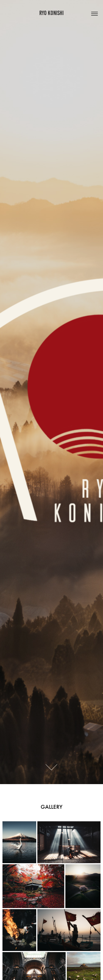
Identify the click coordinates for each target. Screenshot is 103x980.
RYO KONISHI (51, 13)
